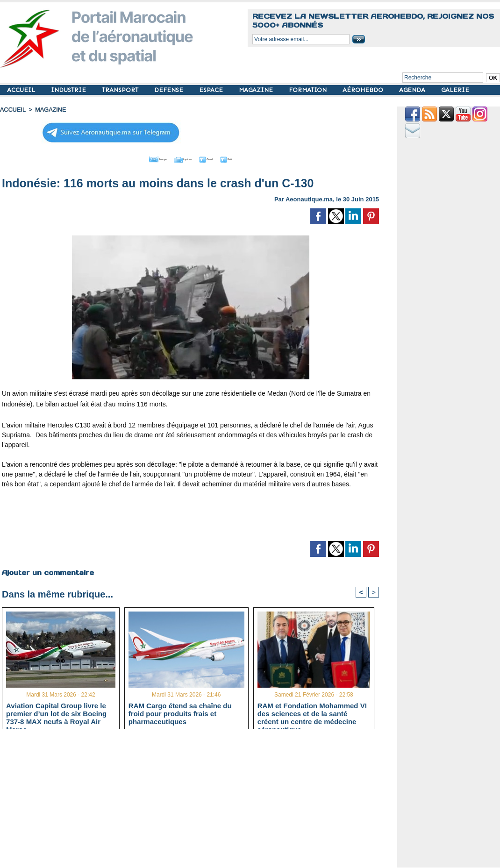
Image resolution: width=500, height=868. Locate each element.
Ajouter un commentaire (47, 571)
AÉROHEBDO (364, 90)
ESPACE (212, 90)
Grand (219, 158)
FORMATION (309, 90)
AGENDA (413, 90)
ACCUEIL (22, 90)
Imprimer (180, 158)
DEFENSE (170, 90)
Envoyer (137, 158)
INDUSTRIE (69, 90)
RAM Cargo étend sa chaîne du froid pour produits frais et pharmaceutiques (180, 713)
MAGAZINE (257, 90)
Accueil (12, 110)
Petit (251, 158)
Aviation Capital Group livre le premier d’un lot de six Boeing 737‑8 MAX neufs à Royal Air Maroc (56, 713)
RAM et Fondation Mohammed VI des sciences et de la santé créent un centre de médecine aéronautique (312, 713)
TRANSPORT (121, 90)
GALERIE (455, 90)
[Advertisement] (191, 517)
